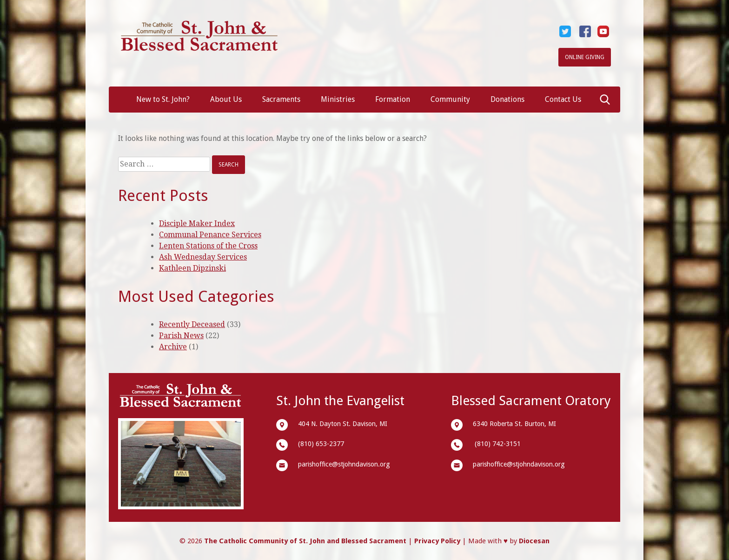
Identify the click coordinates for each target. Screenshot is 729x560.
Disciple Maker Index (197, 223)
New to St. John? (163, 99)
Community (450, 99)
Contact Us (563, 99)
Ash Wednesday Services (203, 257)
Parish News (181, 336)
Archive (173, 347)
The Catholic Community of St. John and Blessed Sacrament (305, 541)
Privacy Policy (437, 541)
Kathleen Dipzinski (192, 268)
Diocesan (534, 541)
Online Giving (585, 57)
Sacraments (281, 99)
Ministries (338, 99)
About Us (226, 99)
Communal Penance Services (210, 235)
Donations (507, 99)
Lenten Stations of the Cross (208, 246)
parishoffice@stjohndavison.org (344, 464)
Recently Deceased (192, 324)
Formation (393, 99)
